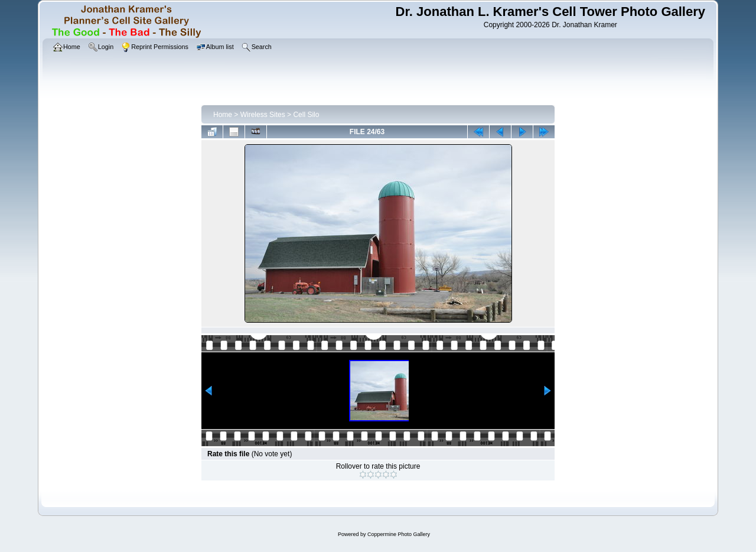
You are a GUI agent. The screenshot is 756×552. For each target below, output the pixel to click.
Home (223, 115)
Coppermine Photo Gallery (399, 534)
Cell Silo (306, 115)
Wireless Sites (263, 115)
